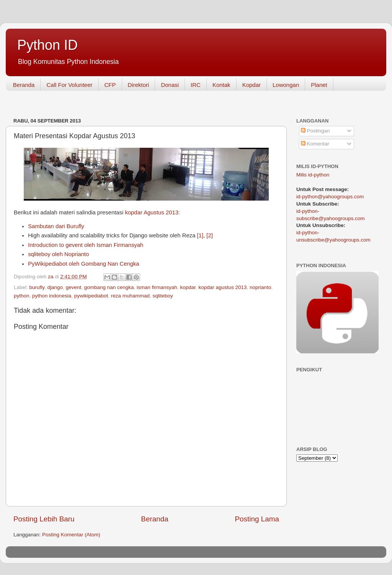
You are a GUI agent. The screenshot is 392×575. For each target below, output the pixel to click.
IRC (196, 85)
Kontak (221, 85)
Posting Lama (257, 519)
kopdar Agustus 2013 (151, 212)
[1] (200, 235)
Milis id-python (313, 175)
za (51, 277)
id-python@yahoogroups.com (330, 197)
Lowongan (286, 85)
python (22, 296)
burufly (37, 287)
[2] (210, 235)
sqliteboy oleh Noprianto (58, 254)
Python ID (47, 45)
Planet (319, 85)
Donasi (170, 85)
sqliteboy (163, 296)
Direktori (139, 85)
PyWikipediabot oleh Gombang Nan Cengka (83, 264)
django (55, 287)
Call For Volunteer (69, 85)
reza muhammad (130, 296)
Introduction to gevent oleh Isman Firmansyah (86, 245)
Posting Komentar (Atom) (71, 535)
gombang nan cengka (109, 287)
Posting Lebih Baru (44, 519)
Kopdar (252, 85)
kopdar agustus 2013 (222, 287)
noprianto (260, 287)
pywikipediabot (91, 296)
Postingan (315, 131)
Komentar (315, 144)
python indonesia (52, 296)
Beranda (24, 85)
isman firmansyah (157, 287)
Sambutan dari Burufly (56, 226)
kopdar (188, 287)
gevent (74, 287)
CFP (110, 85)
